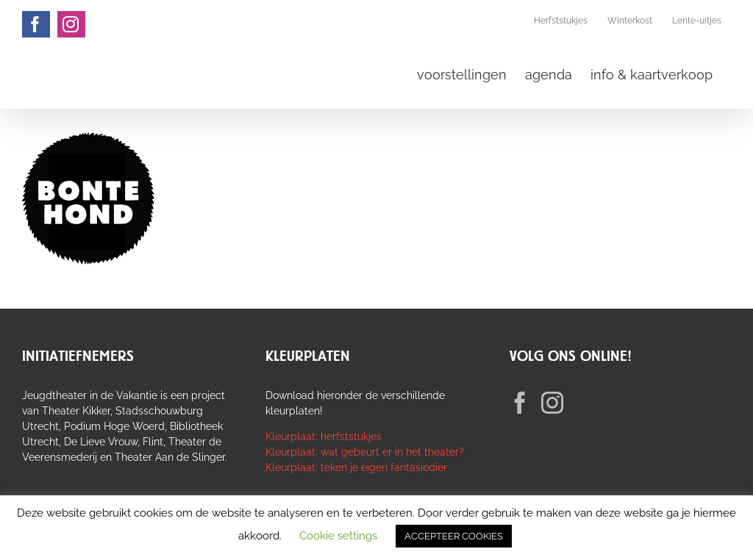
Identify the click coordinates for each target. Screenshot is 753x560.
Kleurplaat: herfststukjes (324, 437)
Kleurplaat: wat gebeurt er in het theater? (365, 452)
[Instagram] (552, 403)
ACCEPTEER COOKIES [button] (454, 536)
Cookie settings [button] (338, 536)
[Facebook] (520, 403)
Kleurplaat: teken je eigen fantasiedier (356, 467)
